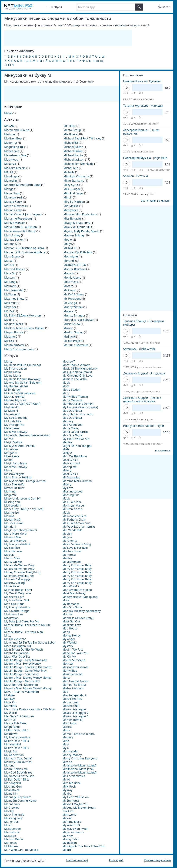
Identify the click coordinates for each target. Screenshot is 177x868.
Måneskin (11, 181)
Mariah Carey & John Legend (23, 214)
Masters (9, 278)
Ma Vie (9, 439)
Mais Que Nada (14, 604)
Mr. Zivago (70, 303)
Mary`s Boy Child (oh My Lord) (24, 509)
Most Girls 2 (70, 460)
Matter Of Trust (14, 488)
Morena (9, 765)
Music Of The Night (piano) (80, 368)
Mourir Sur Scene (74, 660)
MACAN (9, 126)
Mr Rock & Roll (14, 523)
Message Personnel (75, 667)
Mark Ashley (12, 235)
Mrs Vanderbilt (72, 530)
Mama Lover (71, 702)
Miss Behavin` (73, 218)
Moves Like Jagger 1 (76, 716)
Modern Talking (74, 235)
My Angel (69, 639)
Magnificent (12, 727)
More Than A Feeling (18, 477)
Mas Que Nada (72, 411)
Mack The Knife (14, 484)
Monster (68, 664)
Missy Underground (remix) (22, 498)
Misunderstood (72, 674)
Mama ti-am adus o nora (79, 734)
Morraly (69, 273)
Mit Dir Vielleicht (15, 639)
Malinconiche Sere (74, 516)
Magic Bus (11, 751)
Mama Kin (11, 794)
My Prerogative (14, 425)
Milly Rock (69, 787)
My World (11, 713)
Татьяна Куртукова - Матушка (143, 106)
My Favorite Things (17, 611)
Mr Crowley (12, 808)
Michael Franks (73, 155)
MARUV (9, 265)
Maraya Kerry (13, 202)
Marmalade (70, 751)
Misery (67, 470)
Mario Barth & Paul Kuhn (21, 227)
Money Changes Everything (22, 572)
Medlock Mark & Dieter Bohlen (24, 328)
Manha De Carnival (17, 653)
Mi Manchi (11, 411)
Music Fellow (72, 324)
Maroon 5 (11, 244)
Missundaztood (73, 491)
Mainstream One (15, 155)
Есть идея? (116, 860)
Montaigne (71, 256)
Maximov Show (14, 299)
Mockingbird (12, 744)
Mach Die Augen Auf (18, 646)
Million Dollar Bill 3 (16, 741)
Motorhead (71, 282)
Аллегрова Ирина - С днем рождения (141, 132)
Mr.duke (9, 695)
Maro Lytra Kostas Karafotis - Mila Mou (30, 709)
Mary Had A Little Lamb (78, 414)
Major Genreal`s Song (77, 544)
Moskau (9, 555)
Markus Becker (14, 240)
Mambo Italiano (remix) (78, 404)
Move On (10, 702)
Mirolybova (71, 210)
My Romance (71, 604)
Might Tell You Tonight (77, 446)
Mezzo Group (72, 130)
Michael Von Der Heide (79, 164)
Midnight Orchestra (76, 176)
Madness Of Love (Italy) (78, 618)
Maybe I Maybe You (75, 804)
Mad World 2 (71, 586)
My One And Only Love (77, 376)
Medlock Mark (14, 324)
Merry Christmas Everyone (80, 758)
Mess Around (71, 463)
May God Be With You (18, 772)
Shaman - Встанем (136, 176)
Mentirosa (69, 555)
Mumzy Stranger (74, 315)
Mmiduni (10, 527)
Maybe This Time (15, 723)
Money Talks (71, 839)
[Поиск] (105, 7)
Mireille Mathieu (74, 202)
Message (10, 836)
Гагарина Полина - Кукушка (142, 81)
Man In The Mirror (74, 685)
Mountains (11, 449)
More (8, 628)
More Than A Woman (76, 365)
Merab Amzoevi (14, 345)
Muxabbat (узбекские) (19, 576)
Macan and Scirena (17, 130)
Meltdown (11, 734)
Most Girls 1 (70, 474)
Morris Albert (72, 278)
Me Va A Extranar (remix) (79, 527)
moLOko (68, 811)
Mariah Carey (13, 210)
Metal (8, 113)
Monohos (10, 843)
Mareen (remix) (72, 720)
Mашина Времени (76, 345)
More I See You (72, 699)
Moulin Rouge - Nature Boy (22, 681)
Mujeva (68, 311)
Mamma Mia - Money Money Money (28, 678)
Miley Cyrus (71, 185)
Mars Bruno (12, 256)
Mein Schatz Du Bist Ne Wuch (24, 650)
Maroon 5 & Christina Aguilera (24, 248)
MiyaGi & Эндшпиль (77, 227)
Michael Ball (71, 143)
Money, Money (72, 755)
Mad (65, 692)
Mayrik (67, 818)
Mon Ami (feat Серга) (18, 758)
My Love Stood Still (17, 600)
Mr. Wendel (70, 642)
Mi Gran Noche (72, 509)
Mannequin (12, 414)
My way (67, 790)
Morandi (69, 261)
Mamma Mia (12, 537)
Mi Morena (11, 846)
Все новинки (163, 451)
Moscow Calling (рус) (18, 579)
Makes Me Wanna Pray (19, 565)
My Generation (14, 755)
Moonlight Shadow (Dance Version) (27, 435)
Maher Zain (12, 151)
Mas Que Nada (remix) (77, 372)
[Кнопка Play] (127, 88)
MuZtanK (69, 337)
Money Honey (71, 635)
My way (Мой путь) (75, 829)
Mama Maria (13, 372)
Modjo (68, 240)
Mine (66, 741)
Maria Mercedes (73, 400)
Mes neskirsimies (74, 776)
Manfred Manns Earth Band (22, 185)
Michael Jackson (74, 159)
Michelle (69, 172)
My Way (68, 836)
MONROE (70, 248)
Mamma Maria (72, 822)
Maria (8, 470)
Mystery (68, 646)
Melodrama (12, 428)
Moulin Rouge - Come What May (25, 671)
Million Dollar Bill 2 (16, 779)
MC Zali (9, 311)
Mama (8, 460)
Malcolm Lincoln (15, 168)
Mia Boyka (70, 134)
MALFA (9, 172)
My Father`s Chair (74, 520)
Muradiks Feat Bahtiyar (79, 320)
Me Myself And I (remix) (20, 446)
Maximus (10, 303)
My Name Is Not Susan (19, 776)
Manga (9, 189)
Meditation (11, 618)
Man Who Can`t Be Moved (21, 850)
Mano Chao (12, 193)
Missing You (12, 502)
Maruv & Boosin (15, 269)
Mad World (11, 407)
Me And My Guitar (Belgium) (23, 383)
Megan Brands (14, 332)
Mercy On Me (13, 562)
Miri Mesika (71, 206)
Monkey (9, 699)
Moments (11, 706)
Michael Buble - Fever (18, 590)
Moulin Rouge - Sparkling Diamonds (28, 667)
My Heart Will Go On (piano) (23, 365)
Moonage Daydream (18, 797)
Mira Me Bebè (72, 783)
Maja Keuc (11, 159)
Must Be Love (13, 551)
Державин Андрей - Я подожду (144, 373)
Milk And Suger (74, 193)
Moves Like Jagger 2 (76, 713)
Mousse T (69, 361)
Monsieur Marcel (74, 505)
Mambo (9, 516)
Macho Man (12, 558)
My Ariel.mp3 (71, 825)
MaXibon (10, 294)
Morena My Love (15, 400)
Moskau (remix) (14, 397)
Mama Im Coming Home (20, 801)
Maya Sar (10, 307)
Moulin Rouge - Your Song (21, 674)
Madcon (10, 134)
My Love (68, 488)
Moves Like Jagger (74, 709)
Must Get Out (71, 621)
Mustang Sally (13, 818)
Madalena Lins (14, 614)
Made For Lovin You (75, 653)
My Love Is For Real (75, 548)
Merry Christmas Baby (77, 565)
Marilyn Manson (15, 223)
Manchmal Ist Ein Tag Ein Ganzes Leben (30, 642)
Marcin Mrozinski (15, 206)
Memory (68, 421)
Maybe (67, 794)
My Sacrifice (12, 548)
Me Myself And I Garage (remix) (25, 481)
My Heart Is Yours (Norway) (22, 379)
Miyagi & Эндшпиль (77, 223)
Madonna (11, 143)
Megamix (10, 495)
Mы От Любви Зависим (20, 393)
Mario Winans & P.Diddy (20, 231)
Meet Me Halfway (16, 432)
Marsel (9, 261)
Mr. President (72, 299)
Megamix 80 (12, 520)
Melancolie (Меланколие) (79, 765)
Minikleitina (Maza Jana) (78, 769)
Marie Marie (70, 428)
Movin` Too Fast (73, 650)
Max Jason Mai (14, 290)
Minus (66, 730)
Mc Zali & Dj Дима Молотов (22, 315)
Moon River (12, 586)
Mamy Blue (70, 671)
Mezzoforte (12, 832)
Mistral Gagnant (73, 688)
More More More (15, 534)
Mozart (68, 286)
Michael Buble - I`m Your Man (24, 632)
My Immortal (71, 801)
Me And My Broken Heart (79, 808)
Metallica (69, 126)
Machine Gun (13, 787)
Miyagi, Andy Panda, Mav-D (81, 231)
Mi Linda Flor (13, 421)
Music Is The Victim (75, 379)
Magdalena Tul (14, 147)
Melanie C (11, 337)
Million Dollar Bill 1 (16, 730)
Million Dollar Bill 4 (16, 748)
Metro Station (71, 390)
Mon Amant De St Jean (77, 590)
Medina (9, 320)
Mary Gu (10, 273)
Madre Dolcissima (16, 769)
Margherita (70, 541)
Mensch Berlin (14, 839)
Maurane (10, 286)
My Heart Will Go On (76, 439)
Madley (9, 811)
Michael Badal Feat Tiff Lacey (82, 138)
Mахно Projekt (73, 341)
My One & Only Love (18, 593)
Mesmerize (11, 513)
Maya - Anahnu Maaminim (22, 692)
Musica (67, 727)
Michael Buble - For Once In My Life (27, 625)
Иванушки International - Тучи (144, 426)
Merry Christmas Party (19, 349)
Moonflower (12, 804)
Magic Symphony (16, 463)
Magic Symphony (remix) (20, 530)
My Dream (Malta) (16, 386)
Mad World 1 (13, 505)
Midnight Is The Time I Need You (84, 846)
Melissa (9, 341)
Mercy (8, 361)
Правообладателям (158, 860)
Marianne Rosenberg (18, 218)
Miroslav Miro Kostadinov (80, 214)
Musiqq (68, 328)
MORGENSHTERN (75, 265)
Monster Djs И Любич (78, 252)
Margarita (11, 453)
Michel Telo (71, 168)
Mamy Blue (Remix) (75, 397)
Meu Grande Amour (76, 681)
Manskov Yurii (13, 197)
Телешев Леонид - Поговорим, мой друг (144, 323)
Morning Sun (71, 495)
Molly (67, 244)
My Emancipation (16, 368)
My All (66, 779)
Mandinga (11, 176)
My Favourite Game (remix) (80, 407)
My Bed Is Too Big (16, 418)
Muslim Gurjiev (73, 332)
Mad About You (73, 425)
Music (8, 825)
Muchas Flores (72, 551)
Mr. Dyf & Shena (74, 294)
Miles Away (12, 456)
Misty (8, 635)
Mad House (70, 628)
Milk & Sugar (72, 189)
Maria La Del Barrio (75, 432)
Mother (67, 614)
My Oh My (69, 657)
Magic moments (73, 832)
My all (66, 744)
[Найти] (139, 7)
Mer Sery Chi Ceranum (19, 716)
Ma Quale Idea (72, 502)
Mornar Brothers (75, 269)
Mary (66, 393)
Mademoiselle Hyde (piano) (80, 597)
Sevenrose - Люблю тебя (139, 349)
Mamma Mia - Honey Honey (22, 664)
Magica (67, 537)
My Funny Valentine (17, 544)
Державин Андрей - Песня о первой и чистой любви (142, 400)
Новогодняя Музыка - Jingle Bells (145, 158)
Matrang (10, 282)
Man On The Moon (75, 456)
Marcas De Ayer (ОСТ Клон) (22, 404)
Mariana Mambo (15, 541)
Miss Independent (74, 695)
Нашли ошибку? (77, 860)
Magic (66, 383)
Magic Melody (13, 442)
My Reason (70, 843)
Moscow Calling (14, 583)
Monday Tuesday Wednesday (82, 611)
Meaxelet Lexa (72, 625)
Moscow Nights (14, 474)
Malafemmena (72, 562)
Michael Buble (73, 151)
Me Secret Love (14, 597)
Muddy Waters (73, 307)
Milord (67, 850)
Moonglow (69, 467)
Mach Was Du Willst (17, 657)
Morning (10, 491)
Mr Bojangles (71, 477)
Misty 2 (67, 453)
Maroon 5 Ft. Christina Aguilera (25, 252)
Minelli (68, 197)
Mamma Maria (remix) (77, 481)
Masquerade (12, 829)
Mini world (69, 815)
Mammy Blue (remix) (18, 762)
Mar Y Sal (10, 720)
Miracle (67, 762)
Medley (67, 442)
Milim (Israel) (13, 390)
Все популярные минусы (156, 201)
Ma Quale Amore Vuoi (77, 523)
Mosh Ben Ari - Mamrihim (21, 685)
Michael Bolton (73, 147)
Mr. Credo (70, 290)
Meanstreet (12, 790)
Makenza (10, 164)
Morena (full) (71, 706)
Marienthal (11, 822)
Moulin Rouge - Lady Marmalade (26, 660)
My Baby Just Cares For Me (22, 621)
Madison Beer (13, 138)
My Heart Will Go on (76, 797)
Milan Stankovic (74, 181)
